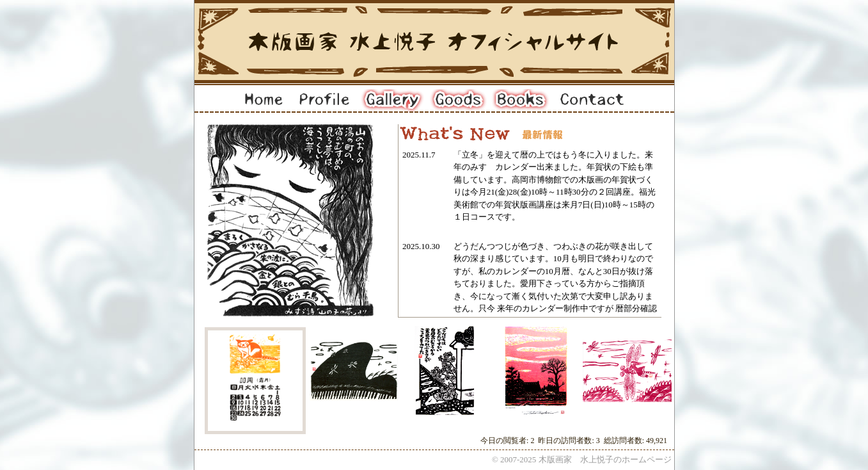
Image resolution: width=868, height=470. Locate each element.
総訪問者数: (625, 441)
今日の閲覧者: (505, 441)
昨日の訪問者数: (567, 441)
